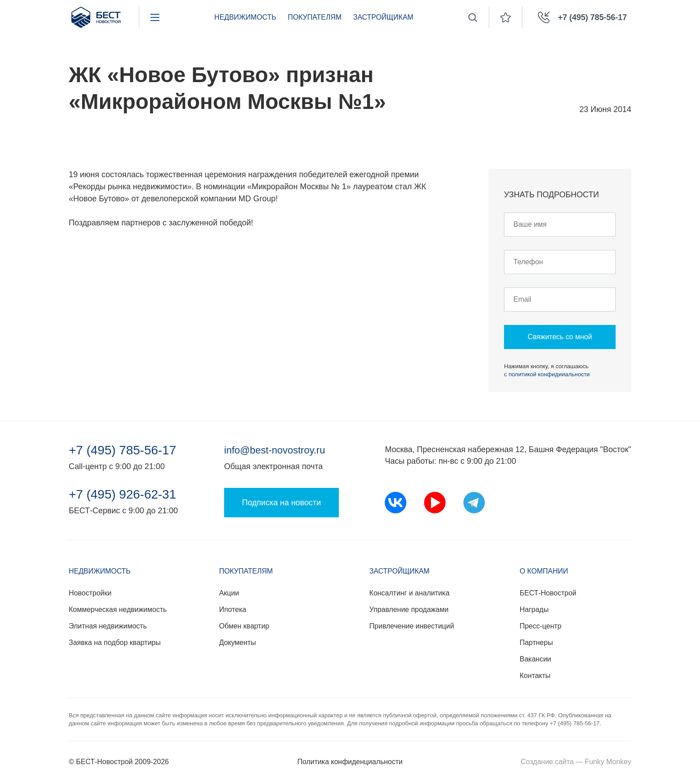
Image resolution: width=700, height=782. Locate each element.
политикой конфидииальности (549, 374)
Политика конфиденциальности (350, 762)
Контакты (535, 676)
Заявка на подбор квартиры (115, 643)
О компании (544, 571)
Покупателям (315, 17)
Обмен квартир (244, 626)
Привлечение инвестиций (412, 626)
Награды (534, 609)
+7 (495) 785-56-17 (123, 450)
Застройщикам (383, 17)
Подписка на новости (281, 503)
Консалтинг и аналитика (409, 593)
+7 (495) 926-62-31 (123, 495)
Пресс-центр (541, 626)
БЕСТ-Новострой (548, 593)
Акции (229, 593)
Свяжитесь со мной (560, 337)
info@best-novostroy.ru (275, 450)
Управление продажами (409, 609)
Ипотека (233, 609)
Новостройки (90, 593)
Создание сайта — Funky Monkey (576, 762)
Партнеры (536, 643)
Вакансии (535, 659)
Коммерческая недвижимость (118, 609)
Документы (237, 643)
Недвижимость (245, 17)
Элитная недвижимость (108, 626)
